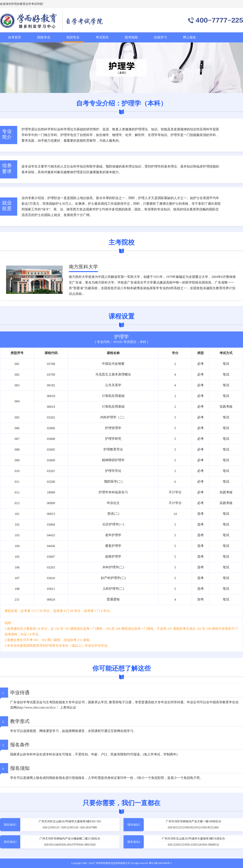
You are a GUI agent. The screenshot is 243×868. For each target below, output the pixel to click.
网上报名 (190, 37)
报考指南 (131, 37)
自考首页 (15, 37)
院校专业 (44, 37)
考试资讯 (102, 37)
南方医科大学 (83, 267)
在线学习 (160, 37)
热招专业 (73, 37)
